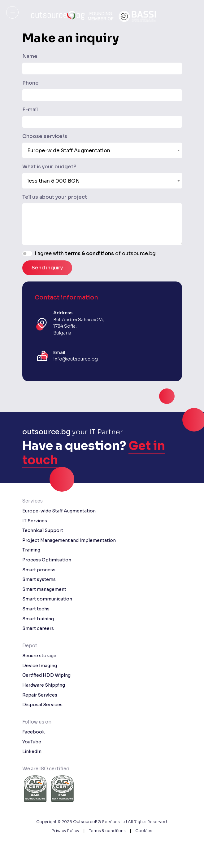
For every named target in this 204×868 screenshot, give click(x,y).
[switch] (27, 254)
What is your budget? (49, 167)
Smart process (39, 570)
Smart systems (39, 579)
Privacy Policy (65, 831)
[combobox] (102, 150)
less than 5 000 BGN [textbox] (54, 181)
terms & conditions (89, 253)
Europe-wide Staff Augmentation (59, 511)
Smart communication (47, 599)
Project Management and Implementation (69, 540)
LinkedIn (32, 751)
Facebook (34, 732)
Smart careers (38, 628)
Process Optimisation (47, 560)
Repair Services (40, 695)
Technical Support (43, 530)
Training (31, 550)
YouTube (32, 742)
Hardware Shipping (44, 685)
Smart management (44, 589)
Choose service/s (45, 136)
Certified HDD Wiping (46, 675)
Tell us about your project (55, 197)
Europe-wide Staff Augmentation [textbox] (69, 151)
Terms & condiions (107, 831)
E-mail (30, 110)
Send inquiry (47, 268)
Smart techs (36, 609)
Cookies (144, 831)
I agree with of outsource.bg (95, 253)
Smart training (38, 619)
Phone (30, 83)
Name (30, 56)
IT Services (35, 521)
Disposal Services (42, 705)
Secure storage (39, 656)
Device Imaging (40, 666)
